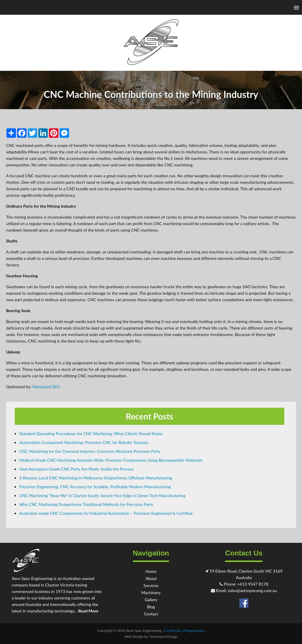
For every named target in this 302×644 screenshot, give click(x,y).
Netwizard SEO (46, 387)
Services (151, 585)
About (151, 578)
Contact (151, 614)
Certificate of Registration (185, 631)
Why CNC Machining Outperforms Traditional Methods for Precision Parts (86, 504)
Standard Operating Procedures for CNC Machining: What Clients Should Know (91, 434)
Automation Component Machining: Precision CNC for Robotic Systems (84, 442)
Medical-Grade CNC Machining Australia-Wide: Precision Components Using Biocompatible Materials (111, 460)
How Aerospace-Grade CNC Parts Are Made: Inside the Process (76, 469)
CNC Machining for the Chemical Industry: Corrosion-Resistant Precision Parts (90, 451)
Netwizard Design (164, 636)
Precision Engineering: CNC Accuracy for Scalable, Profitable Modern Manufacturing (95, 487)
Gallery (151, 600)
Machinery (151, 593)
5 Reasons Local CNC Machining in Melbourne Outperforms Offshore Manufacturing (96, 478)
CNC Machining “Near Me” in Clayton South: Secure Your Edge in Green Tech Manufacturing (102, 495)
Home (151, 571)
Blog (151, 607)
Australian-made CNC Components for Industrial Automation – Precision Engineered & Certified (106, 513)
